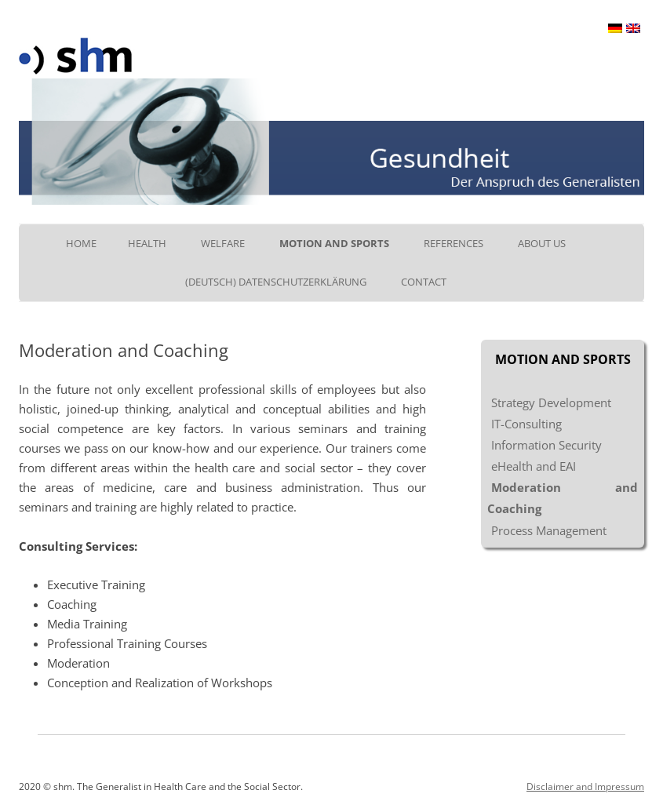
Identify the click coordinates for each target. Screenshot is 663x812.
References (454, 243)
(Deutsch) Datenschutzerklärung (276, 282)
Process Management (549, 530)
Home (81, 243)
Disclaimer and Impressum (585, 787)
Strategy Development (551, 402)
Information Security (546, 445)
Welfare (223, 243)
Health (147, 243)
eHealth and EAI (534, 466)
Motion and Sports (334, 243)
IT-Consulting (526, 424)
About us (542, 243)
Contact (424, 282)
